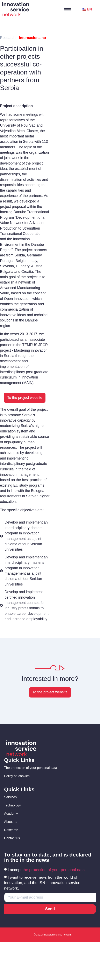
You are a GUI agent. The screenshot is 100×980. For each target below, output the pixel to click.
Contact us (12, 838)
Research (11, 830)
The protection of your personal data (31, 768)
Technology (12, 805)
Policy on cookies (17, 776)
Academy (11, 814)
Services (10, 797)
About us (11, 822)
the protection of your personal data (54, 870)
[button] (25, 398)
